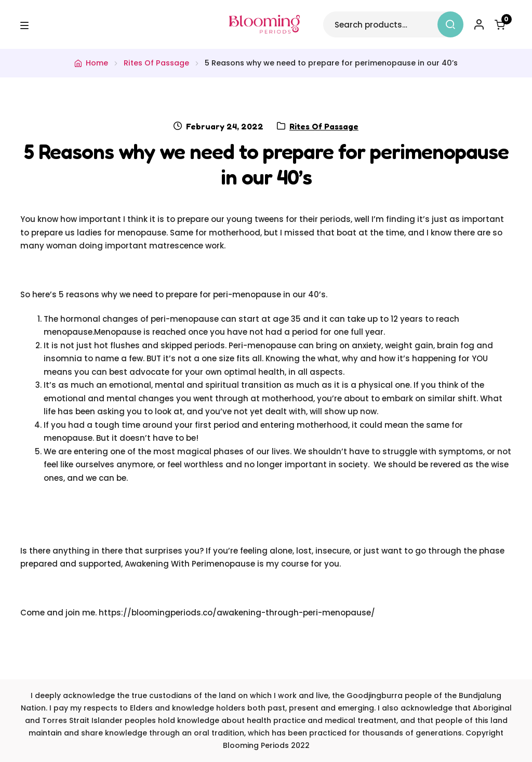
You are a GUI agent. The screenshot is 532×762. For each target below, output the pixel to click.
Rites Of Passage (156, 63)
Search (450, 24)
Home (97, 63)
